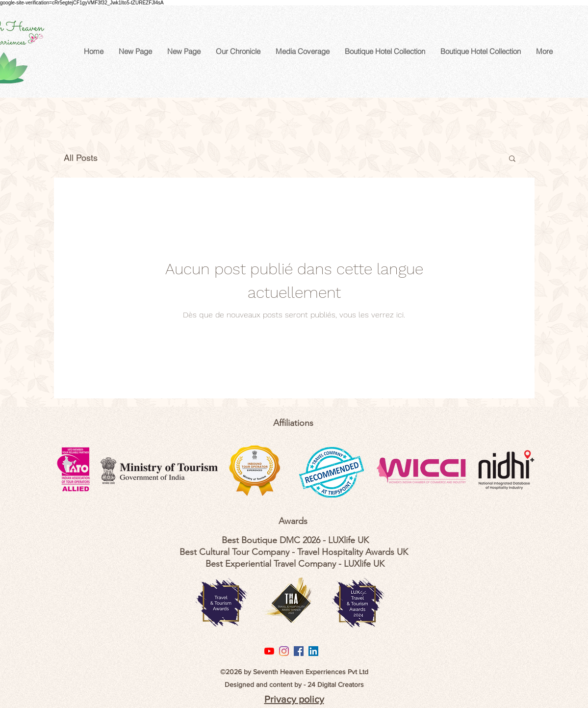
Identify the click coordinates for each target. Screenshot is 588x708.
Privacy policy (294, 699)
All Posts (81, 158)
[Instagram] (284, 651)
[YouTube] (269, 651)
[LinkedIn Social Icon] (313, 651)
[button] (512, 159)
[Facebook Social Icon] (299, 651)
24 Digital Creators (336, 684)
